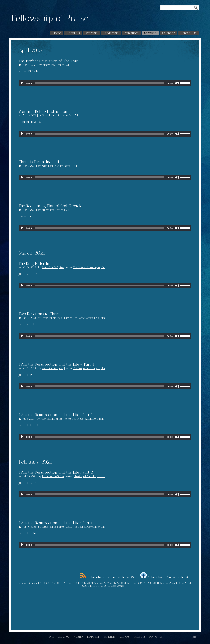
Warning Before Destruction (43, 111)
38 (148, 583)
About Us (73, 33)
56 (96, 586)
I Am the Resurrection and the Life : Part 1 (56, 523)
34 (134, 583)
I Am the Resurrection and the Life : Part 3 (56, 415)
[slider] (100, 83)
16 (76, 583)
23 (98, 583)
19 (85, 583)
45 (170, 583)
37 (144, 583)
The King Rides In (34, 263)
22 (95, 583)
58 (102, 586)
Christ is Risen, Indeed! (39, 162)
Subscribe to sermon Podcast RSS (108, 577)
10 (57, 583)
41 (158, 583)
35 (138, 583)
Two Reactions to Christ (39, 314)
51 (190, 583)
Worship (92, 33)
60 (109, 586)
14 (69, 583)
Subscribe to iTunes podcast (164, 577)
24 (101, 583)
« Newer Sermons (28, 583)
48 (180, 583)
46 (174, 583)
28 (114, 583)
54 (90, 586)
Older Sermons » (119, 586)
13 (67, 583)
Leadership (111, 33)
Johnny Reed (49, 65)
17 (79, 583)
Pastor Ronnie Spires (53, 115)
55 (93, 586)
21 (92, 583)
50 (187, 583)
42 (161, 583)
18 (82, 583)
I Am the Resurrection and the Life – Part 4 (56, 364)
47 (177, 583)
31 (125, 583)
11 (61, 583)
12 (64, 583)
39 (151, 583)
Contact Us (189, 33)
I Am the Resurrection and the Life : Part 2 (56, 472)
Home (57, 33)
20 (88, 583)
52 (83, 586)
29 (118, 583)
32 (128, 583)
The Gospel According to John (89, 267)
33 (131, 583)
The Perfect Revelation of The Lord (49, 61)
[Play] (22, 83)
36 (141, 583)
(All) (68, 65)
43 (164, 583)
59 (105, 586)
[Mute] (177, 83)
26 (108, 583)
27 (111, 583)
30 (121, 583)
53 (86, 586)
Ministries (131, 33)
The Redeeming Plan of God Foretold (51, 206)
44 (167, 583)
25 (105, 583)
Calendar (168, 33)
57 (99, 586)
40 (154, 583)
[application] (105, 83)
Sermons (150, 33)
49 (183, 583)
